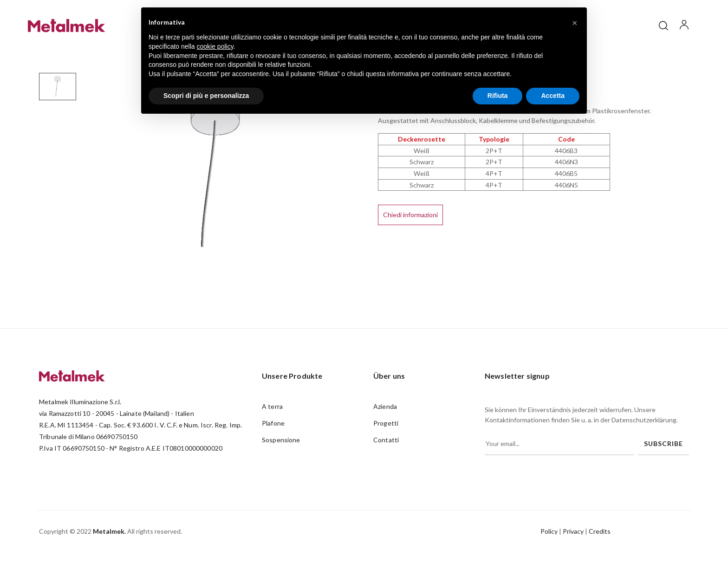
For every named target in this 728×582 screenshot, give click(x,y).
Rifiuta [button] (498, 96)
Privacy (573, 561)
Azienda (385, 436)
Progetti (386, 452)
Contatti (386, 469)
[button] (575, 22)
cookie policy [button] (215, 46)
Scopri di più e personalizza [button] (206, 96)
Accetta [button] (553, 96)
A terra (272, 436)
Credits (600, 561)
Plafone (273, 452)
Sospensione (281, 469)
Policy (549, 561)
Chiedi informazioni (410, 244)
